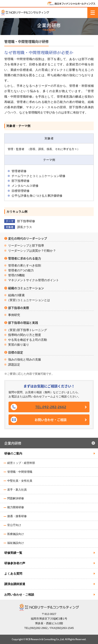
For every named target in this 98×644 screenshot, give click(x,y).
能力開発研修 (16, 507)
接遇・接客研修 (17, 516)
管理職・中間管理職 (20, 472)
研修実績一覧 (13, 553)
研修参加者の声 (15, 563)
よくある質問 (13, 574)
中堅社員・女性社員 (20, 481)
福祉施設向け (16, 543)
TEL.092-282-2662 (51, 407)
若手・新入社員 (17, 490)
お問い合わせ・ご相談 (51, 420)
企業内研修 (13, 443)
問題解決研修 (16, 498)
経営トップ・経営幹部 (21, 463)
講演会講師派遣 (15, 584)
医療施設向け (16, 534)
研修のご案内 (13, 453)
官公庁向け (14, 525)
